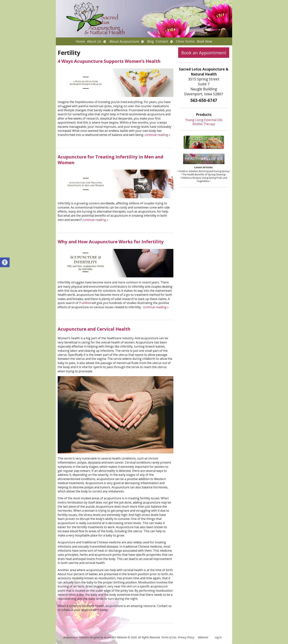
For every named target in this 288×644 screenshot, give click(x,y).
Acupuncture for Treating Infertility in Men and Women (110, 160)
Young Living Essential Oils (204, 120)
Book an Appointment (204, 53)
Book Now (205, 41)
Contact (162, 41)
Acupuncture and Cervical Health (94, 329)
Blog (150, 41)
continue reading (157, 135)
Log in (218, 637)
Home (80, 41)
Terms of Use (169, 637)
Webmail (203, 637)
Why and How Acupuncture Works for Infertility (111, 241)
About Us (94, 41)
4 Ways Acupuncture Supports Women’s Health (109, 61)
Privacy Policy (186, 637)
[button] (5, 262)
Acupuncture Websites (76, 637)
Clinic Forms (185, 41)
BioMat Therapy (204, 124)
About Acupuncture (124, 41)
